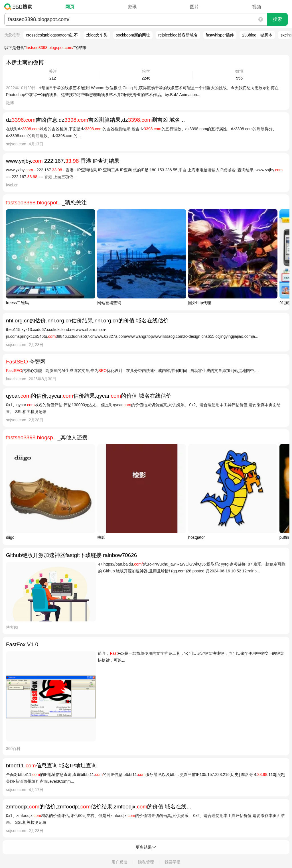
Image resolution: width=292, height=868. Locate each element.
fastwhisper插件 (220, 35)
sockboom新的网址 (133, 35)
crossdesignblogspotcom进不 (52, 35)
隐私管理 (146, 862)
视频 (257, 7)
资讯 (132, 7)
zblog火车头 (97, 35)
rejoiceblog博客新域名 (178, 35)
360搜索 (20, 7)
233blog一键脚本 (257, 35)
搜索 (277, 19)
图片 (194, 7)
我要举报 (173, 862)
